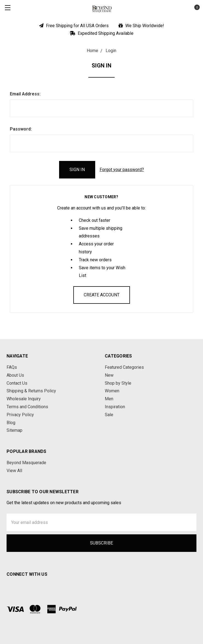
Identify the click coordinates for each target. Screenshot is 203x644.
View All (14, 471)
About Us (15, 375)
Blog (11, 423)
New (109, 375)
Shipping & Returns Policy (31, 391)
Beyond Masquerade (26, 463)
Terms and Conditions (27, 407)
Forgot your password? (122, 170)
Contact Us (17, 383)
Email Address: (25, 94)
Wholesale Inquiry (24, 399)
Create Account (102, 295)
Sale (109, 415)
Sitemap (14, 430)
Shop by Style (118, 383)
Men (109, 399)
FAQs (12, 367)
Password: (21, 129)
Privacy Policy (20, 415)
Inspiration (115, 407)
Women (112, 391)
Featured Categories (124, 367)
